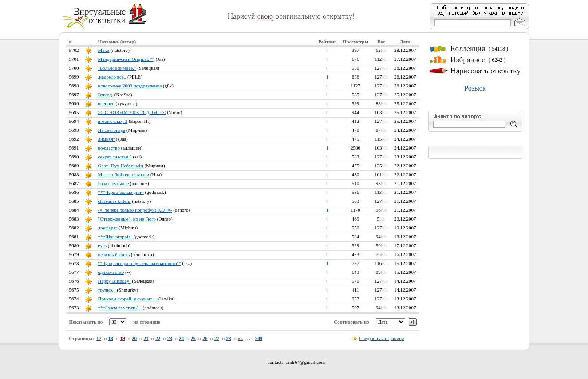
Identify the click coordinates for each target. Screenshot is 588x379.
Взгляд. (106, 95)
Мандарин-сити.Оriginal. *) (126, 59)
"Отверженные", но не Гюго (127, 219)
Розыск (475, 88)
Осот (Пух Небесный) (121, 166)
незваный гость (114, 254)
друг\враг (108, 228)
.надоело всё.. (112, 77)
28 (229, 338)
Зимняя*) (108, 139)
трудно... (107, 290)
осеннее (106, 103)
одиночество (111, 272)
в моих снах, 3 (113, 121)
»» (240, 338)
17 (99, 338)
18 (111, 338)
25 (193, 338)
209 (259, 338)
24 (181, 338)
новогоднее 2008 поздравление (130, 86)
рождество (109, 148)
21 (146, 338)
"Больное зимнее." (117, 68)
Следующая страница (381, 338)
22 (158, 338)
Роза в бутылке (114, 183)
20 (134, 338)
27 (217, 338)
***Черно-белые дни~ (121, 192)
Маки (104, 50)
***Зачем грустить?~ (120, 308)
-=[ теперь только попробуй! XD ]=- (135, 210)
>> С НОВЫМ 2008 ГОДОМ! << (132, 112)
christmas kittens (114, 201)
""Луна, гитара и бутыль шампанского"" (140, 263)
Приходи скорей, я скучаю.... (128, 299)
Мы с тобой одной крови (124, 174)
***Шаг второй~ (115, 237)
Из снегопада (112, 130)
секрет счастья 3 (115, 157)
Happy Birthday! (114, 281)
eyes (103, 245)
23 (170, 338)
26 (205, 338)
